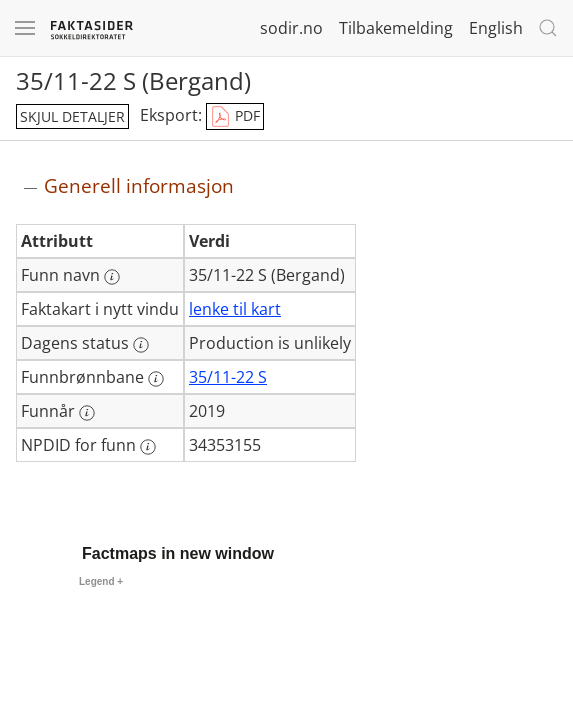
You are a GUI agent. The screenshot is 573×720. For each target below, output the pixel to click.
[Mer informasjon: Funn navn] (112, 277)
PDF (235, 117)
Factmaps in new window (178, 553)
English (496, 28)
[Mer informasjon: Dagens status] (141, 345)
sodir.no (291, 28)
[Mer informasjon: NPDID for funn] (148, 447)
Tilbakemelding (396, 28)
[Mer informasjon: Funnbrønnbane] (156, 379)
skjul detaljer (72, 116)
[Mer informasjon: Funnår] (87, 413)
